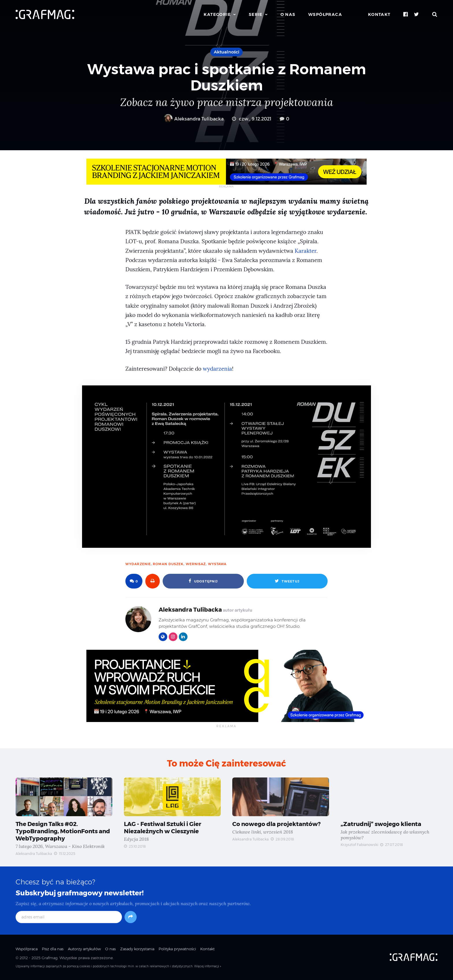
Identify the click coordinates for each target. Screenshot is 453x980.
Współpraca (325, 14)
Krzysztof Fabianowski (359, 845)
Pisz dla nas (53, 949)
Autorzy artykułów (84, 949)
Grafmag (50, 958)
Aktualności (226, 52)
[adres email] (69, 917)
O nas (288, 14)
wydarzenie (138, 564)
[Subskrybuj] (131, 917)
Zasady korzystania (137, 949)
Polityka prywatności (177, 949)
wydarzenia (217, 369)
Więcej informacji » (208, 966)
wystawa (217, 564)
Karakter (306, 251)
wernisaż (196, 564)
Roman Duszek (168, 564)
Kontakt (379, 14)
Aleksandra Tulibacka (194, 119)
